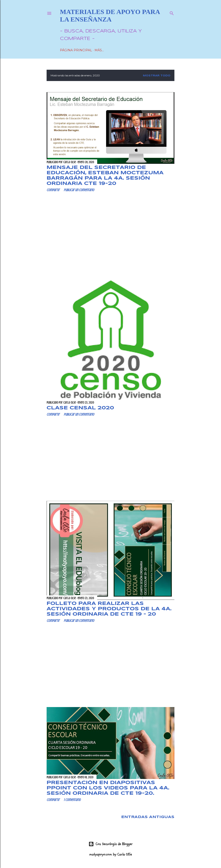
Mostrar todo (157, 76)
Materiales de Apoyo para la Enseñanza (110, 15)
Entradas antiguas (148, 817)
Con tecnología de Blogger (111, 844)
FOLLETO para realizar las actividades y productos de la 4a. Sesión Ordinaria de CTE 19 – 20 (109, 609)
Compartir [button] (53, 190)
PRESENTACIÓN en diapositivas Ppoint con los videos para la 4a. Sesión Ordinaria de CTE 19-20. (108, 788)
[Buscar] (172, 12)
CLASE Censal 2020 (80, 408)
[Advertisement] (110, 234)
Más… (99, 50)
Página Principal (76, 50)
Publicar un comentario (79, 190)
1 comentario (72, 800)
